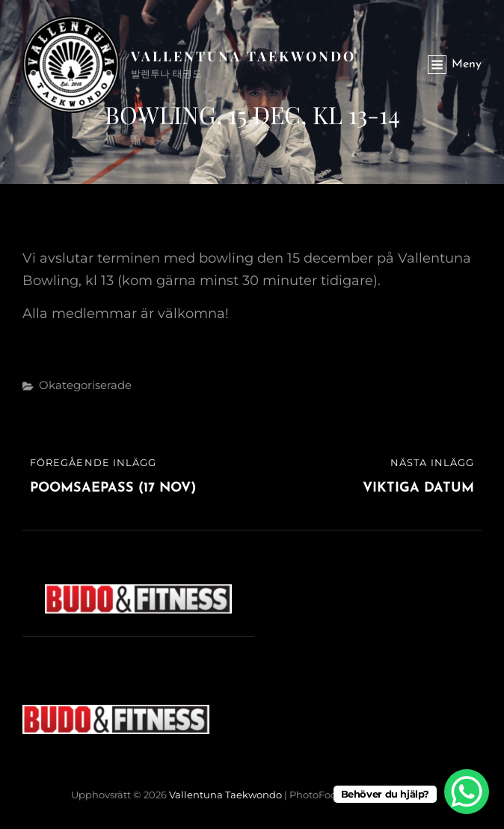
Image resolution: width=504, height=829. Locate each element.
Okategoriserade (85, 385)
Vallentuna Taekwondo (243, 56)
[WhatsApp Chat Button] (467, 792)
